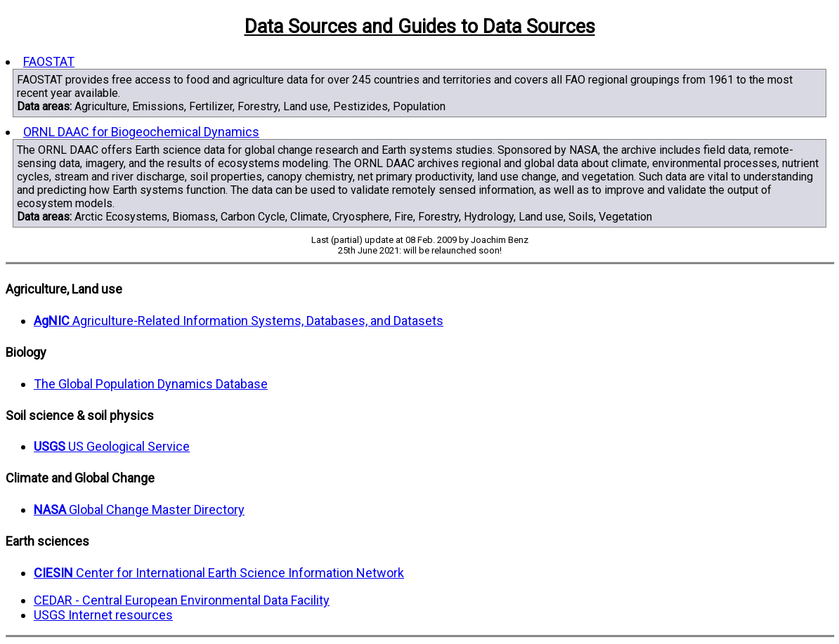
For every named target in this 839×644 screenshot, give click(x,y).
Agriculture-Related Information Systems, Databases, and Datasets (239, 321)
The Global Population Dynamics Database (151, 384)
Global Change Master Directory (139, 510)
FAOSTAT (49, 61)
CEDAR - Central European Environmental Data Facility (182, 600)
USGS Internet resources (103, 615)
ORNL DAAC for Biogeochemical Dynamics (141, 132)
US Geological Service (112, 446)
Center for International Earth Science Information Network (219, 573)
